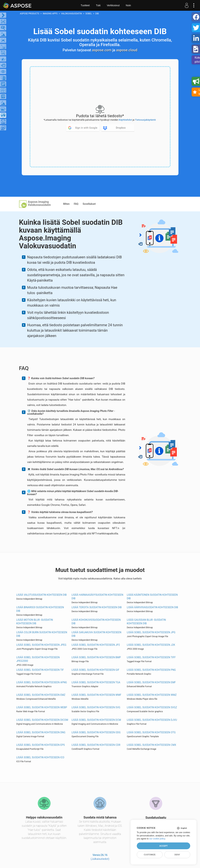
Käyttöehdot (125, 120)
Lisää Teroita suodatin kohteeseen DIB (97, 607)
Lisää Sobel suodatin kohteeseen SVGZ (152, 707)
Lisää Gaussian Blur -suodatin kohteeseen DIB (146, 622)
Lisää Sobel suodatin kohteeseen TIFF (151, 657)
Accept (163, 846)
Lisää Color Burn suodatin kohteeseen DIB (42, 634)
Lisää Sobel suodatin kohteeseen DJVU (152, 720)
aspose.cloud (127, 50)
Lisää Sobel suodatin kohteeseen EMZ (41, 695)
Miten (66, 204)
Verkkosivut (113, 5)
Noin (128, 5)
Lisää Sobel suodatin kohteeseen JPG (151, 632)
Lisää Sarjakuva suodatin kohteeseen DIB (96, 634)
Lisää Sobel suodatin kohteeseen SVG (96, 707)
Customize (150, 855)
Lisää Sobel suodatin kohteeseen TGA (96, 682)
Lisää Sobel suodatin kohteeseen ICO (40, 757)
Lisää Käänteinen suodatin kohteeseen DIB (152, 597)
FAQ (76, 204)
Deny (177, 855)
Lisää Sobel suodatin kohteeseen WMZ (152, 695)
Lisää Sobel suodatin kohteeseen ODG (96, 732)
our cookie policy (157, 839)
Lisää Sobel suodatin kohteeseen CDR (96, 745)
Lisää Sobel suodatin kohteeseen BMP (96, 657)
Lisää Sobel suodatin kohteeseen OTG (151, 732)
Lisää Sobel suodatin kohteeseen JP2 (96, 645)
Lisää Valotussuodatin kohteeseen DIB (42, 595)
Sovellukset (89, 204)
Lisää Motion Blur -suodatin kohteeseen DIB (35, 622)
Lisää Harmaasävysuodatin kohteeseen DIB (97, 597)
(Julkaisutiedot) (100, 859)
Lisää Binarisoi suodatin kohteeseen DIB (40, 609)
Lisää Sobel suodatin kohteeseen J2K (151, 645)
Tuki (98, 5)
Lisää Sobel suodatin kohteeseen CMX (151, 745)
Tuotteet (85, 5)
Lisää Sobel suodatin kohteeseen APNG (42, 682)
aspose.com (102, 50)
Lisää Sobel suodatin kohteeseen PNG (151, 670)
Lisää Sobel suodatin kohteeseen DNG (41, 732)
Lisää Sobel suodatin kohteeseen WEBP (42, 707)
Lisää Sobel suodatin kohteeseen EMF (151, 682)
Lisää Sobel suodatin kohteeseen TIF (40, 670)
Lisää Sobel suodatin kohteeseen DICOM (42, 720)
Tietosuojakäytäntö (145, 120)
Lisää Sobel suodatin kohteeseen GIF (95, 670)
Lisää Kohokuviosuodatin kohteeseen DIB (96, 622)
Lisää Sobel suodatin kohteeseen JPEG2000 (38, 659)
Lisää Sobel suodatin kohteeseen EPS (41, 745)
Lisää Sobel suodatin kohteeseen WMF (96, 695)
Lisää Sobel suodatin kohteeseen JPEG (41, 645)
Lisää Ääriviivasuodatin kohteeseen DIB (152, 607)
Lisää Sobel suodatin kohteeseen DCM (96, 720)
